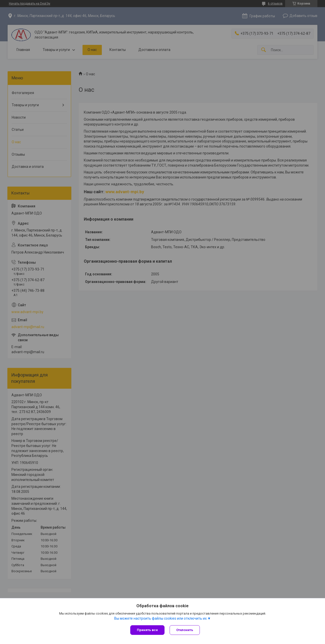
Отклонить (185, 630)
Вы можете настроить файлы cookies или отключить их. (161, 618)
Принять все (147, 630)
